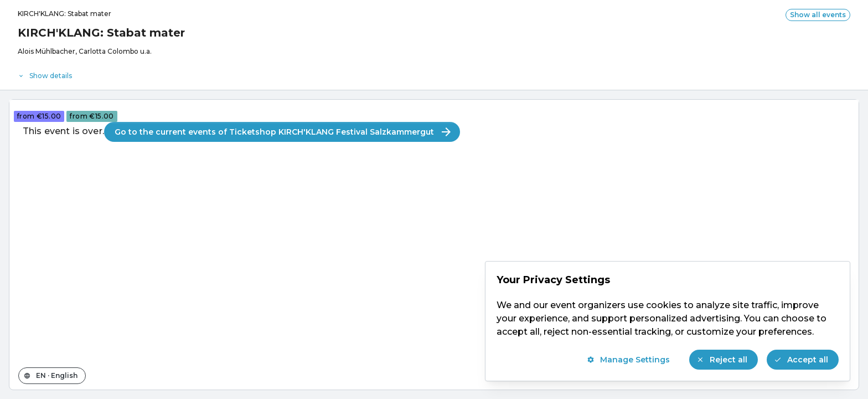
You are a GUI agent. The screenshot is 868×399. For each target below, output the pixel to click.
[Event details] (434, 73)
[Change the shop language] (52, 376)
